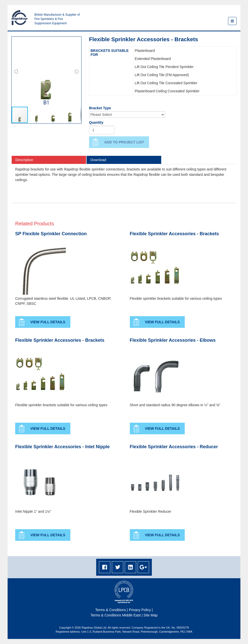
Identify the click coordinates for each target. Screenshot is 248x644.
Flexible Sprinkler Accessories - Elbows (173, 340)
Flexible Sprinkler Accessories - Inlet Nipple (62, 447)
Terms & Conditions (110, 610)
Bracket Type (100, 108)
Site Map (150, 615)
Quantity (96, 122)
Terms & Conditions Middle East (115, 615)
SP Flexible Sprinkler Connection (51, 234)
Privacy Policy (140, 610)
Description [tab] (24, 160)
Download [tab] (98, 160)
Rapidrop (19, 18)
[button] (16, 72)
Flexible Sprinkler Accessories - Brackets (174, 234)
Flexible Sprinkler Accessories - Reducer (174, 447)
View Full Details (48, 322)
